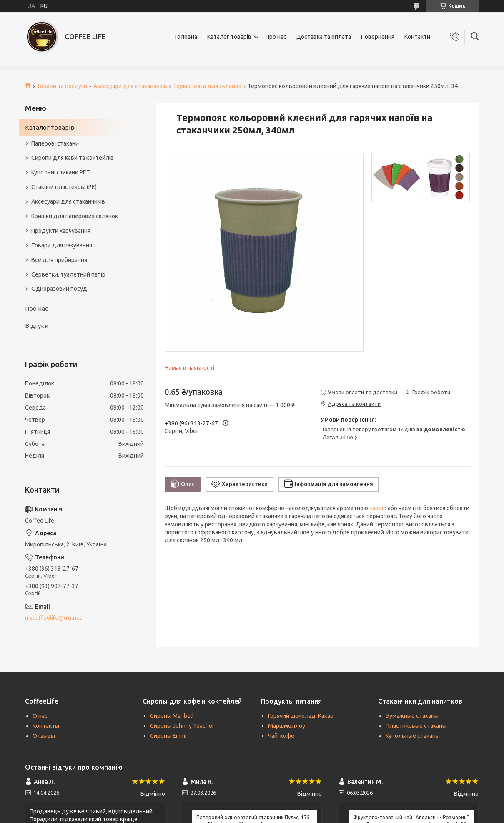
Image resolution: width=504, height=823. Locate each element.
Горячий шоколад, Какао (301, 716)
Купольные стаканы (413, 736)
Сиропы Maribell (172, 716)
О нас (40, 716)
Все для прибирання (59, 260)
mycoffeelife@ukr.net (53, 618)
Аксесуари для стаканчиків (130, 86)
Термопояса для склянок (207, 86)
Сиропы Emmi (168, 736)
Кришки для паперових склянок (75, 216)
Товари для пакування (62, 245)
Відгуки (37, 326)
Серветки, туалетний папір (68, 274)
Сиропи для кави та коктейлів (73, 158)
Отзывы (44, 736)
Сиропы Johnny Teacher (182, 726)
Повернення (378, 37)
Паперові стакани (55, 143)
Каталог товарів (229, 37)
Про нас (276, 37)
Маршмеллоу (287, 726)
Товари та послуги (62, 86)
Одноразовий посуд (59, 289)
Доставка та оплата (324, 37)
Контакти (417, 37)
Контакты (46, 726)
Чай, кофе (281, 736)
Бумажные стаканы (412, 716)
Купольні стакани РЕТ (61, 172)
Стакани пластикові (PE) (64, 187)
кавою (378, 508)
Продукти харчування (61, 231)
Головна (186, 37)
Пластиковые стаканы (416, 726)
